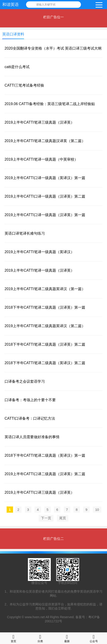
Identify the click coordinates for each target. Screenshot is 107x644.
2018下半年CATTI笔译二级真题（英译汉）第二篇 (45, 363)
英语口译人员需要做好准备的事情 (32, 437)
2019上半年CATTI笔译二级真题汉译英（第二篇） (45, 141)
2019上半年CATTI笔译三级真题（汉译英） (39, 122)
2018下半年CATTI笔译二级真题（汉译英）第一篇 (45, 307)
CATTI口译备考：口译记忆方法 (30, 418)
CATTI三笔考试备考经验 (24, 85)
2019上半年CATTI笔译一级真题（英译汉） (39, 252)
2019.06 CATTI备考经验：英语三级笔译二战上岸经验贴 (50, 104)
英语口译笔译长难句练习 (25, 233)
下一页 (46, 518)
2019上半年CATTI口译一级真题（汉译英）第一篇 (45, 215)
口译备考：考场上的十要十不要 (30, 400)
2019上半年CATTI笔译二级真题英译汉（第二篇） (45, 326)
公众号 (94, 638)
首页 (13, 638)
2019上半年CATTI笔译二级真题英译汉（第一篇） (45, 289)
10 (97, 510)
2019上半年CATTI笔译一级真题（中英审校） (41, 159)
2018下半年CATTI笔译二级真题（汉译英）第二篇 (45, 344)
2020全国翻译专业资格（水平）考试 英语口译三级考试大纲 (53, 48)
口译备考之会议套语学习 (25, 381)
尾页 (63, 518)
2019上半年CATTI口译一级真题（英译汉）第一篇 (45, 178)
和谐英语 (11, 5)
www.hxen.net (35, 617)
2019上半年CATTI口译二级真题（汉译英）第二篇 (45, 474)
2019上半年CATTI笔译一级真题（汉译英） (39, 270)
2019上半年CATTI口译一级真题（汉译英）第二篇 (45, 196)
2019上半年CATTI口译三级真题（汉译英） (39, 492)
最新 (67, 638)
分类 (40, 638)
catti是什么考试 (17, 67)
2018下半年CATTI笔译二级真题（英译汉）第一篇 (45, 455)
